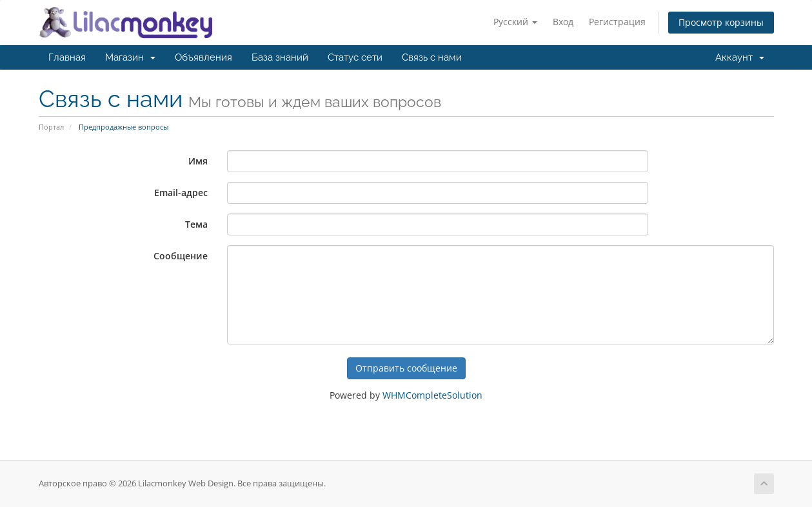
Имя (198, 161)
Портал (51, 127)
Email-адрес (181, 193)
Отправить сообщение (406, 368)
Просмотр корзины (721, 22)
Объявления (203, 57)
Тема (196, 224)
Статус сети (355, 57)
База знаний (280, 57)
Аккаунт (740, 57)
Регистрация (617, 22)
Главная (67, 57)
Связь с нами (432, 57)
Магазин (130, 57)
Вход (563, 22)
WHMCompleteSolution (432, 395)
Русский (515, 22)
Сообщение (181, 256)
